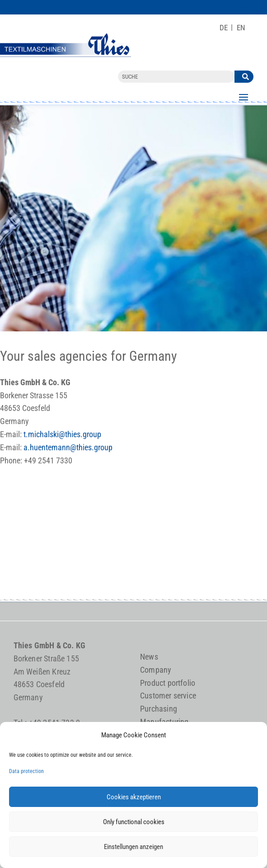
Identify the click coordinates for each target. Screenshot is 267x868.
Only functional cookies (134, 822)
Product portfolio (168, 683)
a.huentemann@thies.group (68, 447)
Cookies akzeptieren (134, 797)
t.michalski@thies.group (62, 434)
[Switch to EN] (241, 28)
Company (156, 670)
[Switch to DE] (224, 28)
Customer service (168, 696)
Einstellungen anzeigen (133, 847)
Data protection (26, 771)
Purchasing (159, 709)
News (149, 657)
